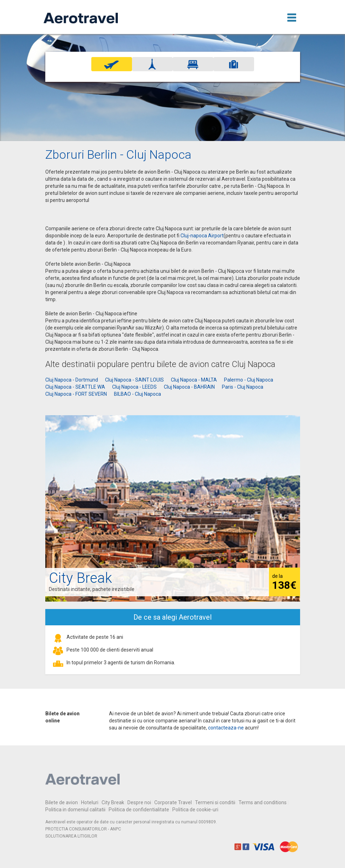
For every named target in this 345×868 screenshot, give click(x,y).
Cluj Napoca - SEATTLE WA (75, 387)
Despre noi (139, 802)
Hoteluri (90, 802)
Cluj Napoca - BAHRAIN (189, 387)
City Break (113, 802)
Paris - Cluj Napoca (243, 387)
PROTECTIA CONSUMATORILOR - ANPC (83, 829)
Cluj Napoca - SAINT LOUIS (134, 380)
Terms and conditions (263, 802)
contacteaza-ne (226, 728)
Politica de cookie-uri (195, 810)
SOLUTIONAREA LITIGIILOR (71, 836)
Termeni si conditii (215, 802)
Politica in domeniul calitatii (75, 810)
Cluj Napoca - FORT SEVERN (76, 394)
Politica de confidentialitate (139, 810)
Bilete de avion (62, 802)
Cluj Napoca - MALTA (194, 380)
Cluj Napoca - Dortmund (72, 380)
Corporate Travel (173, 802)
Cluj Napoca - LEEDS (134, 387)
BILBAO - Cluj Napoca (137, 394)
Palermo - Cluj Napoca (249, 380)
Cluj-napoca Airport (202, 236)
